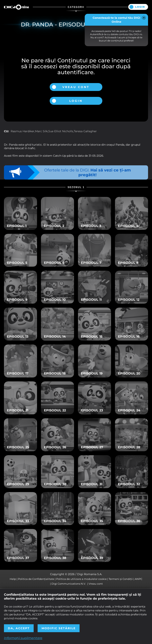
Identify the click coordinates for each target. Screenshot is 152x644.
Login (140, 7)
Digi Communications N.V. (69, 584)
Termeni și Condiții (121, 579)
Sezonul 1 (76, 187)
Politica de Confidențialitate (36, 579)
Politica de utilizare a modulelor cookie (81, 579)
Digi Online (16, 7)
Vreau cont (76, 87)
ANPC (139, 579)
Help (13, 579)
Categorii (76, 7)
